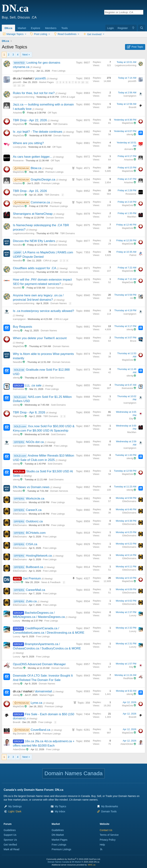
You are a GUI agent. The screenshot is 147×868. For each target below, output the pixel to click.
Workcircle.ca (35, 499)
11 (87, 82)
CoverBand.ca (41, 730)
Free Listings (59, 71)
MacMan (17, 218)
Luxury (16, 621)
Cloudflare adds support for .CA (35, 268)
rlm (133, 298)
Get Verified (10, 845)
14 (23, 86)
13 (19, 86)
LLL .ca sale (34, 385)
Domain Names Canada (58, 862)
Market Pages (47, 82)
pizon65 (41, 78)
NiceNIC (19, 288)
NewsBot (19, 245)
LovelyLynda (20, 147)
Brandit (133, 107)
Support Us (10, 835)
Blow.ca (36, 168)
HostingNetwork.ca (39, 556)
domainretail (44, 691)
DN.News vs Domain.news (32, 487)
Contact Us (106, 830)
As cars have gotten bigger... (33, 157)
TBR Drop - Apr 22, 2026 (30, 120)
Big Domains (20, 734)
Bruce (133, 341)
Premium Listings (55, 172)
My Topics (61, 806)
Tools (64, 28)
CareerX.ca (34, 510)
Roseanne (18, 160)
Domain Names (62, 135)
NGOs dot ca (35, 442)
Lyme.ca (37, 703)
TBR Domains (60, 124)
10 (83, 82)
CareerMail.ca (35, 590)
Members (51, 28)
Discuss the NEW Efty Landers (34, 241)
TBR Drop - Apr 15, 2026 (30, 191)
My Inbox (60, 811)
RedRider (19, 668)
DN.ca (8, 28)
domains (130, 149)
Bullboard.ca (35, 567)
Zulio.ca (32, 601)
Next (25, 55)
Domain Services (55, 218)
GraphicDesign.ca (43, 180)
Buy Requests (23, 327)
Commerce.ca (41, 202)
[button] (27, 26)
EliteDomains (20, 502)
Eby (133, 419)
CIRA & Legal (68, 97)
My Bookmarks (110, 806)
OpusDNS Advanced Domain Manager (39, 664)
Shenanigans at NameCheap (33, 214)
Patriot (133, 255)
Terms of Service (109, 835)
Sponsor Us (10, 840)
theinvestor (20, 389)
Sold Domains (57, 378)
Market (22, 28)
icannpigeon (130, 96)
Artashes (19, 113)
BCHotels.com (36, 533)
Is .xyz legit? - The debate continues (38, 132)
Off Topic (52, 113)
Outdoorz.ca (34, 521)
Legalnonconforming (24, 71)
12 (15, 86)
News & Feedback (51, 582)
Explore (36, 28)
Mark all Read (11, 849)
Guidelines (10, 830)
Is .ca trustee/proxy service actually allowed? (43, 311)
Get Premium (32, 578)
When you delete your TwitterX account (40, 338)
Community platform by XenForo (74, 859)
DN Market (58, 835)
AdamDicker (21, 749)
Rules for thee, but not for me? (34, 93)
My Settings (15, 806)
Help (102, 845)
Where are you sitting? (28, 143)
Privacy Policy (108, 840)
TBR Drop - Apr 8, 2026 (29, 412)
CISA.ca (31, 544)
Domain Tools (109, 811)
